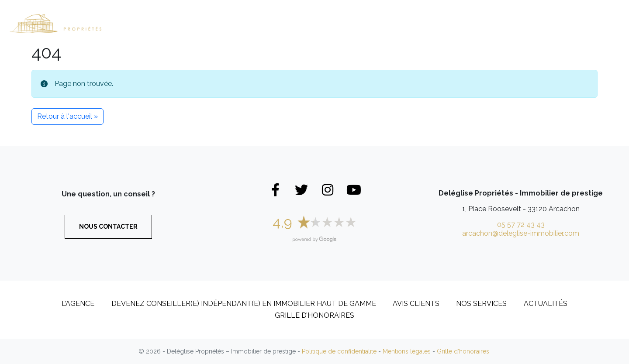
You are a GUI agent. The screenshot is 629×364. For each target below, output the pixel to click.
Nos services (481, 304)
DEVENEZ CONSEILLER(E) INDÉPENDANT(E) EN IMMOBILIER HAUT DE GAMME (244, 304)
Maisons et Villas (232, 23)
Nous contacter (108, 227)
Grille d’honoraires (314, 315)
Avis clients (416, 304)
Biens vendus (400, 23)
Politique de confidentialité (339, 351)
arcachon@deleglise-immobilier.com (521, 233)
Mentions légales (407, 351)
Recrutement (538, 23)
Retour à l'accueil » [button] (67, 116)
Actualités (546, 304)
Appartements (321, 23)
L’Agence (464, 15)
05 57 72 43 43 (521, 225)
